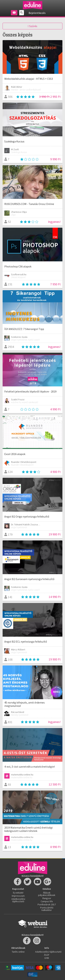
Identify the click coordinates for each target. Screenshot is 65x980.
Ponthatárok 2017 (47, 904)
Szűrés (32, 26)
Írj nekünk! (18, 893)
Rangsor (47, 898)
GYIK (47, 958)
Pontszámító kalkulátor (47, 909)
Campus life (47, 901)
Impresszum (18, 896)
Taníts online (18, 952)
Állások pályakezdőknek (47, 894)
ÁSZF (47, 955)
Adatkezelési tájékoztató (18, 900)
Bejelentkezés (37, 13)
